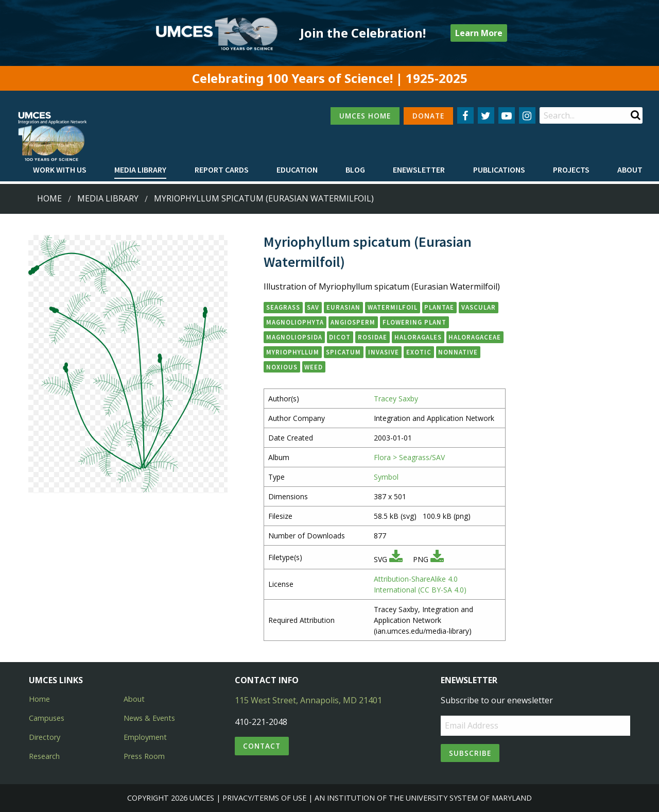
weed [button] (314, 367)
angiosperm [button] (353, 322)
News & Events (149, 718)
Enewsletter (419, 170)
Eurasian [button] (343, 307)
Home (49, 198)
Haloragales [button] (418, 337)
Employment (145, 737)
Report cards (222, 170)
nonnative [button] (458, 352)
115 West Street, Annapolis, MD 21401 (308, 700)
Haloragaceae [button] (475, 337)
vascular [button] (479, 307)
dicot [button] (340, 337)
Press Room (144, 756)
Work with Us (60, 170)
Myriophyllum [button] (293, 352)
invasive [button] (384, 352)
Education (297, 170)
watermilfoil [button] (393, 307)
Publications (499, 170)
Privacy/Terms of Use (264, 798)
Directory (45, 737)
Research (44, 756)
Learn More (479, 33)
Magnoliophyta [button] (295, 322)
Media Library (140, 170)
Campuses (47, 718)
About (630, 170)
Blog (355, 170)
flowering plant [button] (414, 322)
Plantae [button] (439, 307)
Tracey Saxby (396, 399)
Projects (571, 170)
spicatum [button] (343, 352)
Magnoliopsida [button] (294, 337)
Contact (262, 746)
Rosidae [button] (372, 337)
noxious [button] (282, 367)
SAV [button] (313, 307)
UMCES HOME (365, 116)
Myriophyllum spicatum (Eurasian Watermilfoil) (264, 198)
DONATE (428, 116)
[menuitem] (60, 170)
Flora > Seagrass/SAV (409, 457)
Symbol (386, 477)
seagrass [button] (283, 307)
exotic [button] (419, 352)
